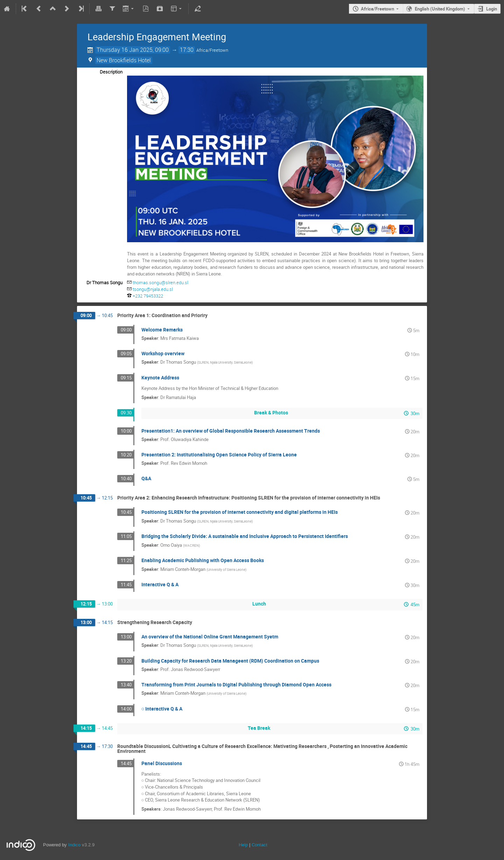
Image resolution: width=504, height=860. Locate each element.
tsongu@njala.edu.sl (153, 289)
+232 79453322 (148, 296)
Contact (260, 845)
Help (243, 845)
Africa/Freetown (377, 9)
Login (492, 9)
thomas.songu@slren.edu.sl (160, 282)
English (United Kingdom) (440, 9)
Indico (74, 845)
